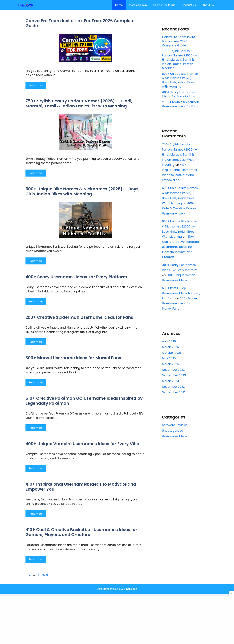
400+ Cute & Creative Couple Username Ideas (179, 208)
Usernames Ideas (164, 5)
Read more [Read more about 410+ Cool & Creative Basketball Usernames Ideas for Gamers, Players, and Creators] (36, 559)
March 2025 (170, 364)
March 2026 (170, 347)
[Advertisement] (117, 620)
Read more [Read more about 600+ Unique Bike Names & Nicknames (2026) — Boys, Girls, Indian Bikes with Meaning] (36, 261)
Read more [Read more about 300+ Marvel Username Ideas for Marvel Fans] (36, 382)
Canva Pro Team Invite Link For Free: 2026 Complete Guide (80, 23)
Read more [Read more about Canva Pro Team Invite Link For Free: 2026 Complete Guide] (36, 85)
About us (208, 5)
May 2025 (169, 358)
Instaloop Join (138, 5)
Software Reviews (175, 425)
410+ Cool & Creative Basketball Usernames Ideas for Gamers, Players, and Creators (81, 532)
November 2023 (173, 370)
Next (47, 575)
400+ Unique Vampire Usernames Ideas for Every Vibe (82, 444)
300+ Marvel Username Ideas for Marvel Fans (73, 358)
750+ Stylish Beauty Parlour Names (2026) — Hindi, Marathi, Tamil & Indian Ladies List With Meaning (179, 155)
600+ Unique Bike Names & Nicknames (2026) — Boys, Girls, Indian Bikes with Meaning (82, 191)
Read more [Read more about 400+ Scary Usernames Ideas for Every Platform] (36, 301)
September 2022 (174, 392)
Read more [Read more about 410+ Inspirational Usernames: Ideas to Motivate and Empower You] (36, 514)
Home (119, 5)
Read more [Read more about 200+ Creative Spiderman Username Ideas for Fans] (36, 342)
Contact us (189, 5)
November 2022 (173, 387)
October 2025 (172, 353)
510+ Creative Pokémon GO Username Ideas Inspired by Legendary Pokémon (84, 401)
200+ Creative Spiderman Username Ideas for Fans (79, 317)
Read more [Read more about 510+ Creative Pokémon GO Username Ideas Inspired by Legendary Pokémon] (36, 428)
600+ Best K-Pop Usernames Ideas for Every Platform (181, 293)
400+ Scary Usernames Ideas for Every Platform (76, 277)
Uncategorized (173, 431)
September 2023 (174, 375)
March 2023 (170, 381)
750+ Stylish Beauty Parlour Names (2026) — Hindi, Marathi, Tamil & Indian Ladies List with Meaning (79, 104)
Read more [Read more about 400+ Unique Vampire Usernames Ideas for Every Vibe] (36, 468)
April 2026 (169, 341)
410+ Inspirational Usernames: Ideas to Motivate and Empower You (81, 487)
